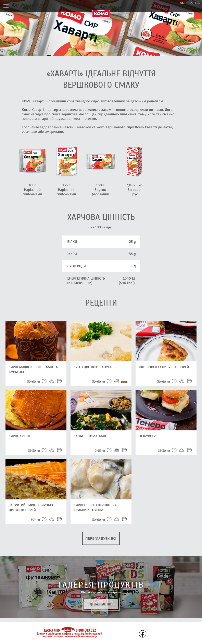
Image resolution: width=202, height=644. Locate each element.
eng (198, 3)
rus (190, 3)
